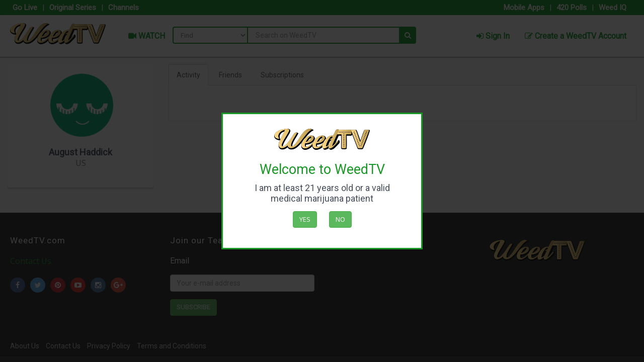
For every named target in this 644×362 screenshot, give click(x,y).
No (340, 219)
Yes (305, 219)
